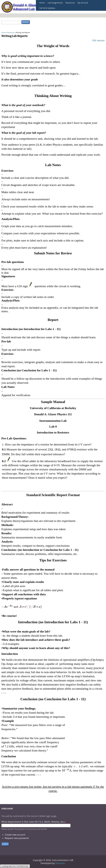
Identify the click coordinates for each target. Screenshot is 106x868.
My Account (83, 3)
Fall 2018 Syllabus (47, 8)
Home (42, 3)
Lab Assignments (55, 3)
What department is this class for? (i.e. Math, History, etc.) (34, 822)
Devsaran (60, 863)
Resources (70, 3)
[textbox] (22, 607)
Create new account (15, 835)
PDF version (99, 40)
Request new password (17, 838)
